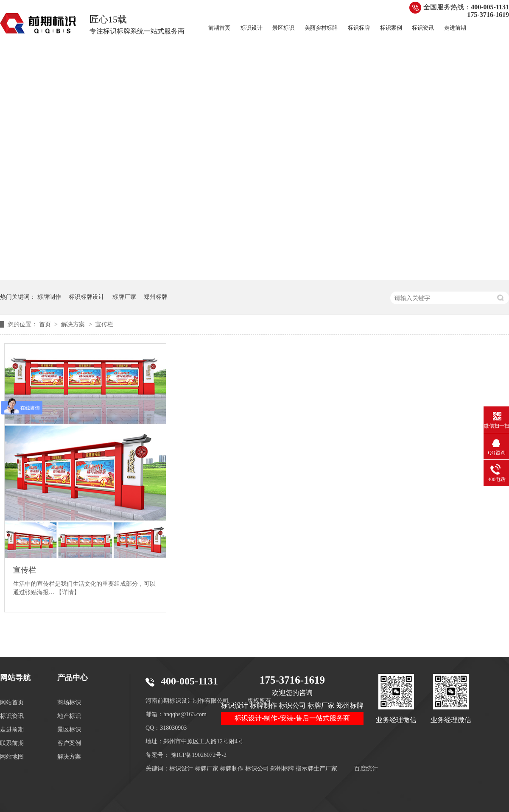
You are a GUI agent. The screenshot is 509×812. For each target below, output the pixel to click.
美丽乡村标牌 (321, 28)
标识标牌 (359, 28)
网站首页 (12, 702)
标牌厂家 (124, 297)
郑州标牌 (156, 297)
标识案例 (391, 28)
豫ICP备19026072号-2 (199, 755)
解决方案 (74, 324)
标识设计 (252, 28)
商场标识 (69, 702)
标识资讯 (423, 28)
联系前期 (12, 743)
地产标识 (69, 716)
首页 (46, 324)
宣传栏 (104, 324)
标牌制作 (49, 297)
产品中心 (73, 678)
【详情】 (68, 592)
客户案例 (69, 743)
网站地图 (12, 757)
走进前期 (455, 28)
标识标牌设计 (87, 297)
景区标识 (283, 28)
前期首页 (219, 28)
